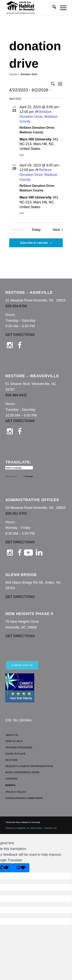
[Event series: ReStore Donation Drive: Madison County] (38, 117)
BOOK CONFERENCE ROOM (22, 772)
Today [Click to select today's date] (36, 230)
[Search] (52, 8)
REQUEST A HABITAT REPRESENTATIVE (29, 766)
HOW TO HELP (14, 741)
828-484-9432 (16, 395)
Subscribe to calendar (34, 243)
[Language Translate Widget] (19, 468)
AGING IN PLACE (15, 754)
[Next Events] (58, 230)
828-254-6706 (16, 306)
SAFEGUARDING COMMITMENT (24, 798)
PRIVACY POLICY (16, 792)
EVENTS (10, 785)
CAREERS (11, 779)
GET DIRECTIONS (20, 335)
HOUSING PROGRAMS (19, 748)
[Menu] (61, 8)
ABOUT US (12, 735)
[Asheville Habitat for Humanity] (30, 8)
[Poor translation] (21, 868)
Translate (25, 476)
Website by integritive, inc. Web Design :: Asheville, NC (31, 828)
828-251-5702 (16, 513)
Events (13, 74)
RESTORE (11, 760)
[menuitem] (52, 8)
